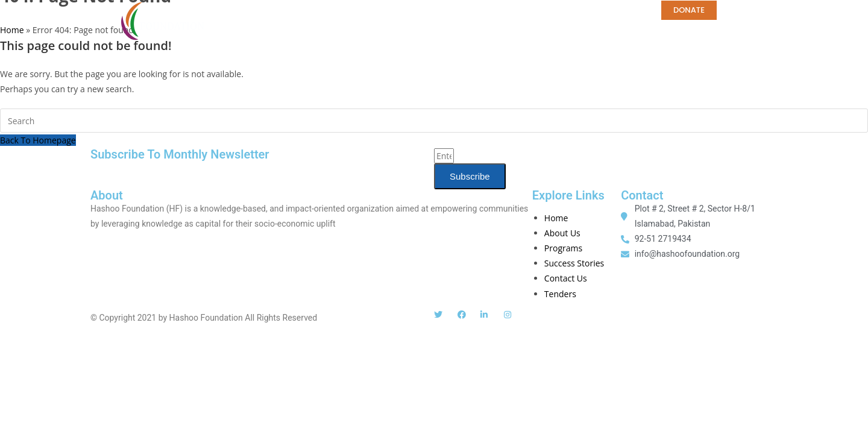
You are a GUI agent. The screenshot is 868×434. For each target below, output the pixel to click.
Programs (563, 248)
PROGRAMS (367, 10)
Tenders (263, 29)
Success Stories (574, 263)
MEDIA (504, 10)
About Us (562, 233)
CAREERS (557, 10)
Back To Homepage (38, 140)
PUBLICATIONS (440, 10)
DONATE (689, 10)
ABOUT (260, 10)
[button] (766, 13)
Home (309, 10)
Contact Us (566, 278)
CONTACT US (624, 10)
